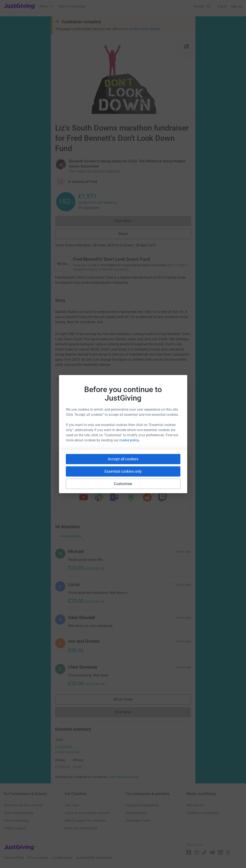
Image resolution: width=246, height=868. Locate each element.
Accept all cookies (123, 459)
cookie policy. (130, 440)
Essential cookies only (123, 471)
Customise (123, 484)
